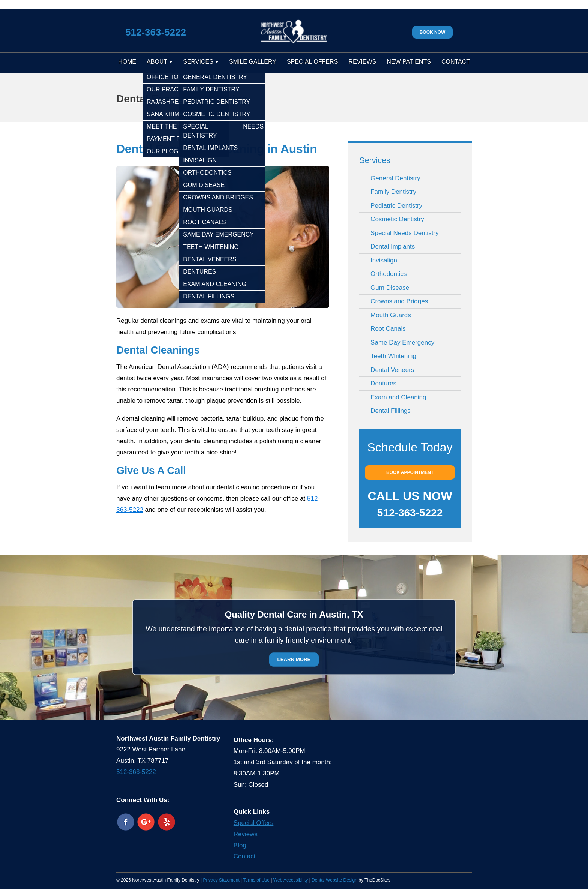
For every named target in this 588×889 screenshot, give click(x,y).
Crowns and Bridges (399, 301)
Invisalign (384, 260)
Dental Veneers (392, 370)
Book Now (433, 32)
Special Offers (312, 62)
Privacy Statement (221, 880)
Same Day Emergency (402, 343)
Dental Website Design (334, 880)
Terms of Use (256, 880)
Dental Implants (393, 247)
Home (127, 62)
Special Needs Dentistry (404, 233)
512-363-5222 (156, 32)
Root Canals (388, 329)
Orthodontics (388, 274)
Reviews (362, 62)
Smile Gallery (253, 62)
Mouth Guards (391, 315)
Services (198, 62)
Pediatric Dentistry (396, 206)
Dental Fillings (391, 411)
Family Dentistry (393, 192)
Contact (456, 62)
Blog (240, 845)
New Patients (409, 62)
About (157, 62)
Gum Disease (390, 288)
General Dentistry (395, 178)
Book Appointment (410, 472)
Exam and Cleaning (398, 397)
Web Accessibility (291, 880)
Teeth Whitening (393, 356)
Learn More (294, 659)
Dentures (383, 383)
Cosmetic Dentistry (397, 219)
